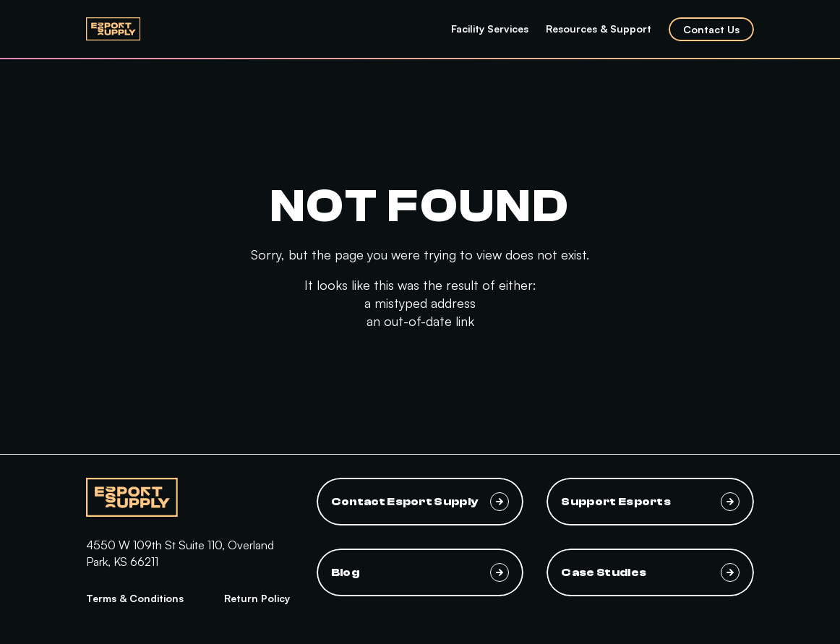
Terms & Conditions (135, 598)
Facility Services (490, 29)
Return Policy (257, 598)
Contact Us (711, 29)
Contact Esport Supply (420, 502)
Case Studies (650, 572)
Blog (420, 572)
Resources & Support (599, 29)
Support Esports (650, 502)
